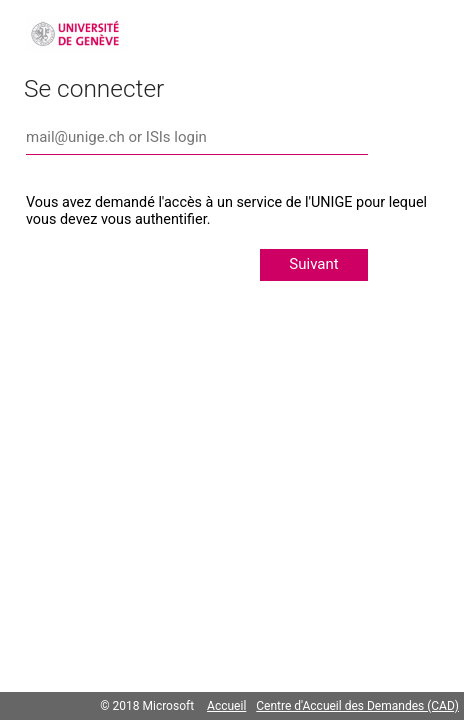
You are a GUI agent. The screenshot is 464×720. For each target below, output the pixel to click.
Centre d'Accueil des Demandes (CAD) (357, 706)
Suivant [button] (313, 264)
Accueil (226, 706)
